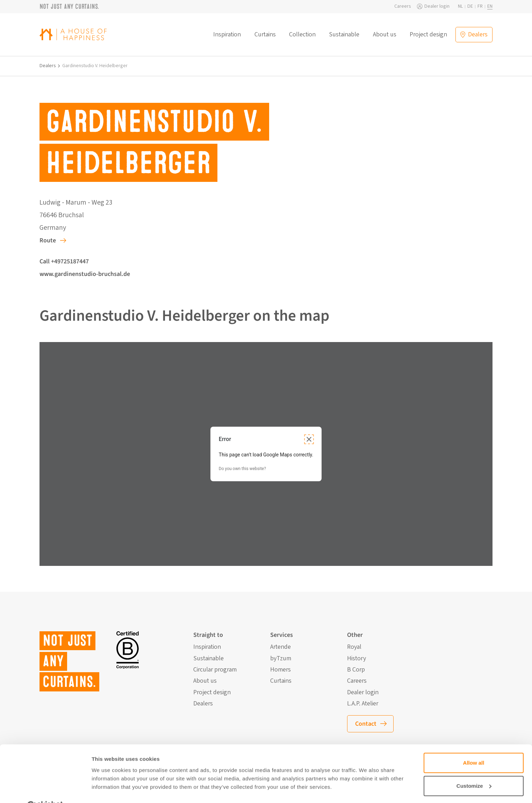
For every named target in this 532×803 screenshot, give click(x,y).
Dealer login (437, 6)
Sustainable (344, 35)
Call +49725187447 (64, 261)
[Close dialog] (309, 439)
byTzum (281, 659)
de (470, 6)
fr (480, 6)
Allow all (474, 746)
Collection (302, 35)
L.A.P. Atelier (363, 704)
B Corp (356, 670)
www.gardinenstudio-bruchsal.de (85, 274)
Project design (428, 35)
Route (48, 240)
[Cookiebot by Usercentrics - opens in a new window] (45, 789)
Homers (281, 670)
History (357, 659)
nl (460, 6)
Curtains (265, 35)
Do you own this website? (242, 469)
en (490, 6)
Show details (108, 789)
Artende (281, 647)
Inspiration (227, 35)
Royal (354, 647)
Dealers (48, 66)
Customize (474, 769)
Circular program (215, 670)
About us (385, 35)
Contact (366, 724)
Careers (403, 6)
